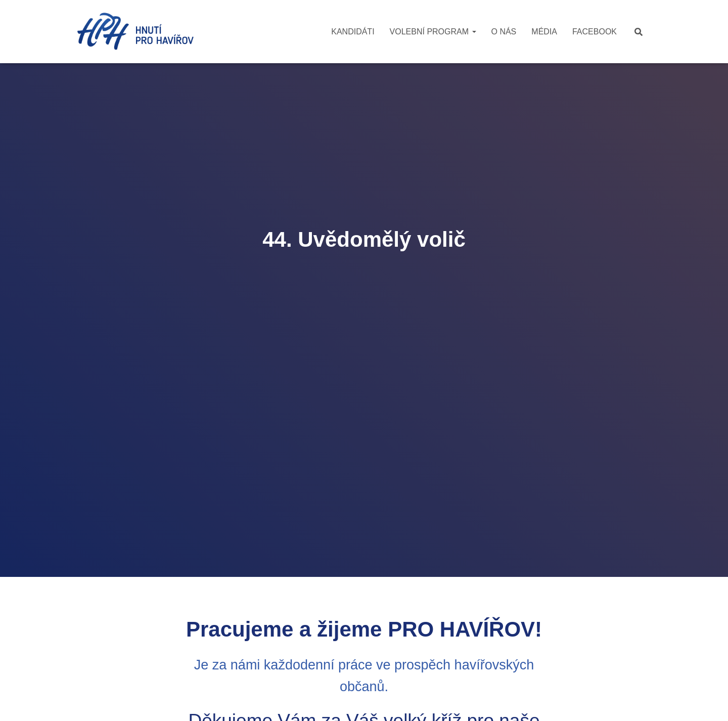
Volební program (433, 32)
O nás (504, 32)
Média (544, 32)
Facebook (595, 32)
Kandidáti (353, 32)
